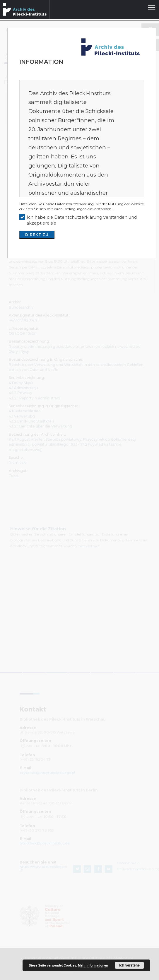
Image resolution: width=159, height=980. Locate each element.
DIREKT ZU (37, 235)
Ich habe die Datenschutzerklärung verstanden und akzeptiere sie (82, 220)
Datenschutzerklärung (74, 204)
